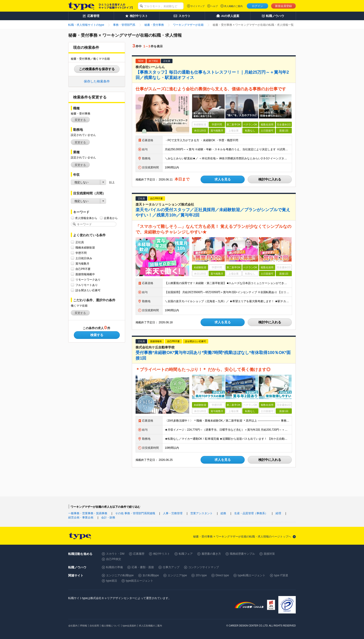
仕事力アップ (171, 567)
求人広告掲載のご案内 (150, 626)
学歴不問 (81, 253)
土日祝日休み (84, 258)
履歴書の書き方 (211, 554)
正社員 (80, 242)
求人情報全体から (86, 218)
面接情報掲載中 (85, 274)
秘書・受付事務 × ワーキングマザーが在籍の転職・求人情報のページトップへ (242, 537)
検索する (97, 335)
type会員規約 (129, 626)
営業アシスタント (201, 513)
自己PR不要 (83, 269)
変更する (80, 120)
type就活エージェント (140, 581)
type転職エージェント (252, 575)
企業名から (111, 218)
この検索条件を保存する (97, 69)
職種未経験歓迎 (85, 247)
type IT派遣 (281, 575)
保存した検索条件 (97, 81)
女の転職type (151, 575)
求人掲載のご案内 (233, 6)
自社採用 (94, 626)
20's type (201, 575)
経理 (278, 513)
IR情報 (84, 626)
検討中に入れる (270, 179)
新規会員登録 (283, 6)
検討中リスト (162, 554)
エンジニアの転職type (120, 575)
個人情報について (111, 626)
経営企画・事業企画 (81, 518)
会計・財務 (108, 518)
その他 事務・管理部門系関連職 (135, 513)
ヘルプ (214, 6)
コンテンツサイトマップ (204, 567)
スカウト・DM (115, 554)
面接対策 (269, 554)
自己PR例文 (114, 559)
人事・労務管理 (173, 513)
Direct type (222, 575)
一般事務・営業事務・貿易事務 (88, 513)
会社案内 (73, 626)
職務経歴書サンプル (242, 554)
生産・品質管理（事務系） (251, 513)
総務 (223, 513)
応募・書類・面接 (143, 567)
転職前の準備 (114, 567)
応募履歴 (139, 554)
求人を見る (223, 179)
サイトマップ (198, 6)
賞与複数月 (82, 264)
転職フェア (186, 554)
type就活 (112, 581)
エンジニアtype (177, 575)
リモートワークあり (88, 280)
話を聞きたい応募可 (88, 290)
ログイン (257, 6)
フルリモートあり (87, 285)
